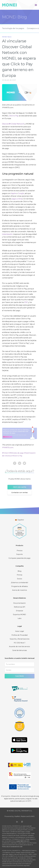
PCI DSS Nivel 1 (20, 643)
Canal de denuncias (19, 650)
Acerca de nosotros (19, 590)
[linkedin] (20, 464)
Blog (19, 571)
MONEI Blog (14, 17)
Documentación (19, 603)
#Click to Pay (17, 456)
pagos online (17, 199)
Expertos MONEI (19, 615)
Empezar (20, 611)
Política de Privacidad (19, 635)
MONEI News (7, 37)
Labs (19, 618)
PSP (26, 302)
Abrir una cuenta (20, 487)
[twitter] (24, 464)
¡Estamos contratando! (20, 583)
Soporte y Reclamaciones (20, 639)
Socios (19, 579)
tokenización (7, 234)
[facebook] (15, 464)
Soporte (19, 554)
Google (21, 193)
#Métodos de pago (17, 453)
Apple (14, 193)
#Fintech (6, 453)
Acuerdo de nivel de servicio (19, 647)
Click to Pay (14, 116)
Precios (20, 551)
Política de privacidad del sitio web (12, 847)
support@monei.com (23, 841)
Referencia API (20, 607)
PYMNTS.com (8, 447)
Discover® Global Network (13, 124)
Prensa (19, 575)
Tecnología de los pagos (13, 28)
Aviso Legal (20, 631)
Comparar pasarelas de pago (19, 558)
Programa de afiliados (20, 586)
